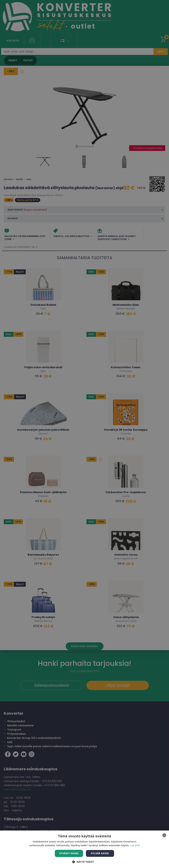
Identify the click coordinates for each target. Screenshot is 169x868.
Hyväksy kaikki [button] (69, 853)
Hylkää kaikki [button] (100, 853)
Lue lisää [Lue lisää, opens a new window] (135, 845)
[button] (84, 862)
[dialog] (84, 434)
